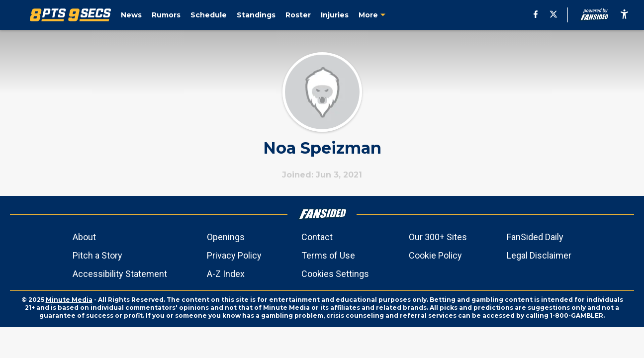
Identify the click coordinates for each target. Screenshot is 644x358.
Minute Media (69, 300)
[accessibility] (624, 15)
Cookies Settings (335, 274)
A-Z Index (226, 274)
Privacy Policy (234, 255)
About (84, 237)
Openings (226, 237)
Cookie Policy (435, 255)
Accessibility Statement (120, 274)
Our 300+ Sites (438, 237)
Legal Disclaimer (539, 255)
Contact (317, 237)
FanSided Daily (535, 237)
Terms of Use (328, 255)
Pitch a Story (97, 255)
